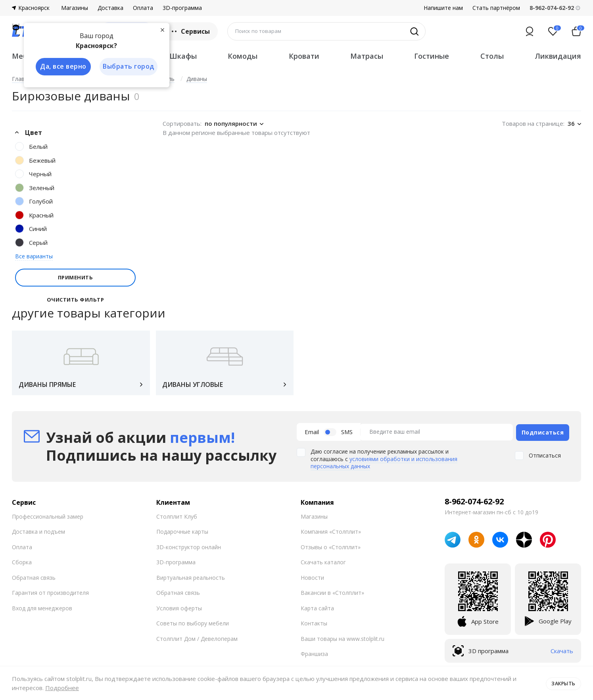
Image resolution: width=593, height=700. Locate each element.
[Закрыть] (163, 29)
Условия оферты (179, 609)
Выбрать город (129, 67)
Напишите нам (443, 8)
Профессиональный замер (48, 518)
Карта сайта (317, 609)
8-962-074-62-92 (474, 503)
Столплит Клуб (177, 518)
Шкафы (183, 56)
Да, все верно (62, 67)
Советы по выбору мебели (193, 625)
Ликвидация (558, 56)
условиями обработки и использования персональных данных (384, 464)
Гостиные (432, 56)
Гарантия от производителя (50, 594)
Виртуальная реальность (191, 579)
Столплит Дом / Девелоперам (197, 640)
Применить (76, 277)
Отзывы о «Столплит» (331, 548)
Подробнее (62, 688)
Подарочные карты (182, 533)
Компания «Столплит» (331, 533)
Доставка (110, 8)
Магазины (75, 8)
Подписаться (543, 434)
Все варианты (34, 256)
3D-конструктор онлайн (189, 548)
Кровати (304, 56)
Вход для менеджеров (42, 609)
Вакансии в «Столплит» (332, 594)
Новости (312, 579)
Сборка (22, 564)
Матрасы (367, 56)
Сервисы (190, 31)
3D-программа (182, 8)
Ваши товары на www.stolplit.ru (343, 640)
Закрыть (562, 683)
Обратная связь (34, 579)
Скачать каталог (323, 564)
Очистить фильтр (76, 300)
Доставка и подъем (38, 533)
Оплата (143, 8)
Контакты (314, 625)
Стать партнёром (496, 8)
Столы (492, 56)
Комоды (243, 56)
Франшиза (314, 655)
